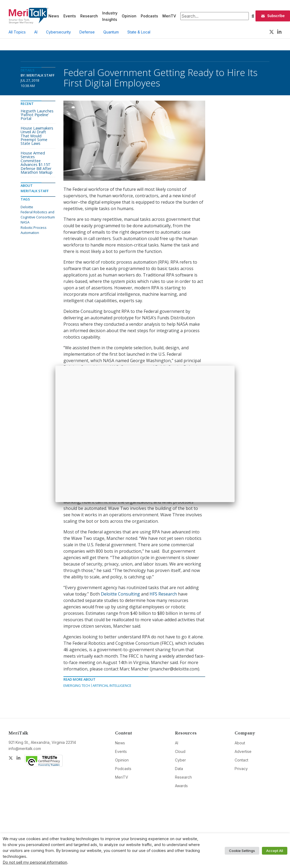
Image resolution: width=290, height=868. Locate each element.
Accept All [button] (275, 851)
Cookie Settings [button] (242, 851)
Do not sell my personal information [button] (35, 862)
